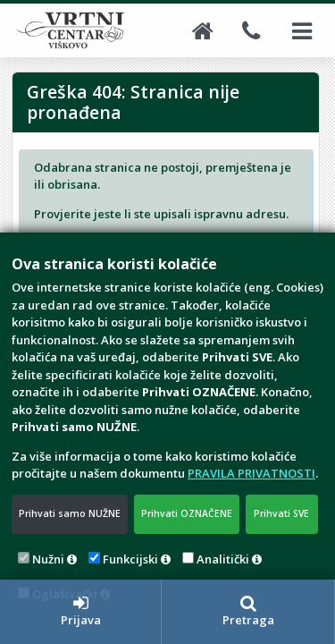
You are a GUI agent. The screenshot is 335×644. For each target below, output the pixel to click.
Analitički (223, 559)
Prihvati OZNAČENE (187, 513)
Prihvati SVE (281, 513)
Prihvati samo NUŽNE (70, 513)
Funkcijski (130, 559)
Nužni (48, 559)
